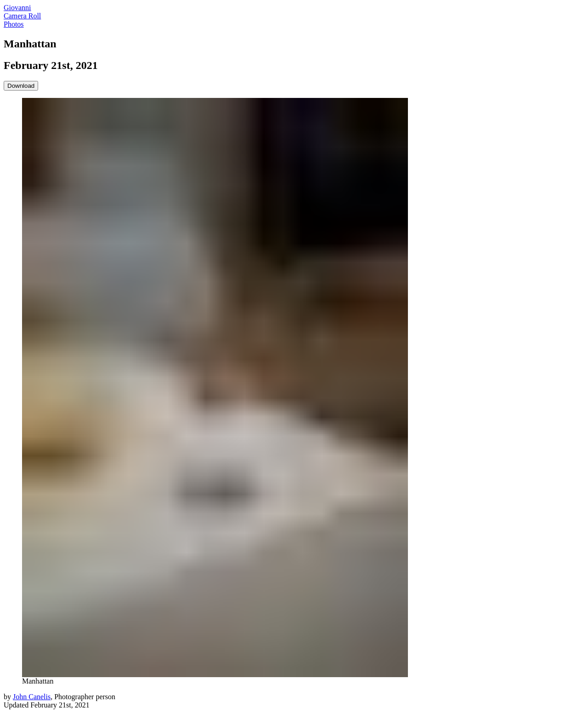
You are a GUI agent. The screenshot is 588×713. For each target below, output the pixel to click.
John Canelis (32, 697)
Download (21, 86)
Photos (14, 24)
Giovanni (17, 8)
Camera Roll (22, 16)
